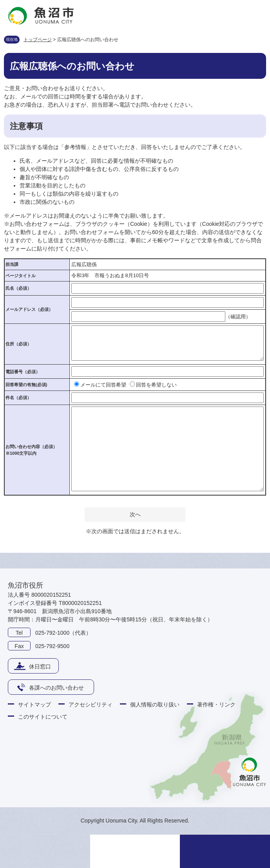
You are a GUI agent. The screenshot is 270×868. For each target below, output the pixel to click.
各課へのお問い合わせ (56, 688)
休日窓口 (40, 666)
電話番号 (23, 372)
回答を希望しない (156, 385)
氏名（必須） (18, 288)
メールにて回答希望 (103, 385)
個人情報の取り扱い (155, 705)
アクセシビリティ (91, 705)
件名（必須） (18, 398)
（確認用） (238, 317)
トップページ (38, 40)
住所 (18, 344)
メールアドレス (29, 309)
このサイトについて (43, 717)
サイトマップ (34, 705)
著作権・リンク (216, 705)
